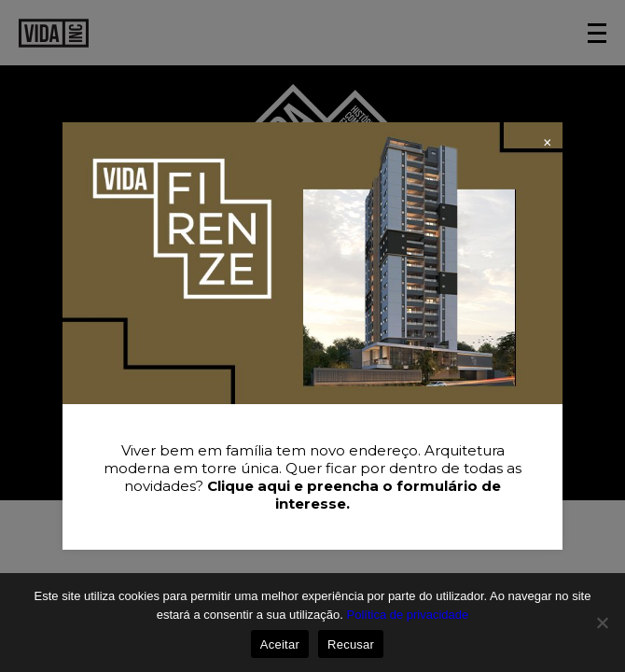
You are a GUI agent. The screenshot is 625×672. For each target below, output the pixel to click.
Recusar (351, 644)
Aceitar (280, 644)
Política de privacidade (407, 615)
